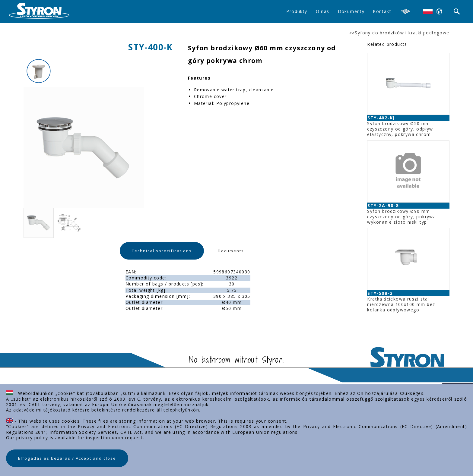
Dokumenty (351, 11)
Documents (231, 251)
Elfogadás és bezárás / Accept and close (67, 458)
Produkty (297, 11)
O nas (323, 11)
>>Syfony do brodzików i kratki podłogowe (399, 33)
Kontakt (382, 11)
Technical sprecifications (162, 251)
